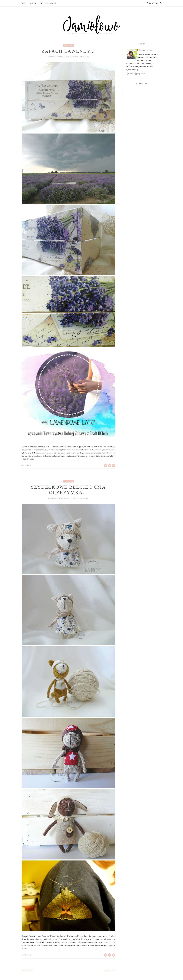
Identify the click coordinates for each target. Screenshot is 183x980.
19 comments (27, 955)
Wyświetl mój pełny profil (135, 74)
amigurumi (68, 481)
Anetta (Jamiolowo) (147, 50)
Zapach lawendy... (68, 51)
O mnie (33, 3)
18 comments (27, 466)
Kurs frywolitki (48, 3)
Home (24, 3)
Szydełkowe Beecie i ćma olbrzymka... (68, 490)
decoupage (68, 45)
